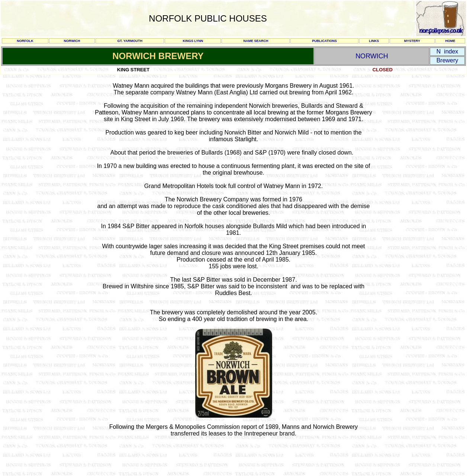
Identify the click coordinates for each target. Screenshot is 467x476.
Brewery (447, 60)
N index (447, 51)
